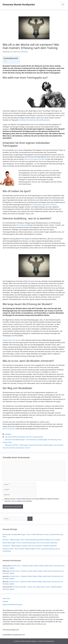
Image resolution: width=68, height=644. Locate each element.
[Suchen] (30, 519)
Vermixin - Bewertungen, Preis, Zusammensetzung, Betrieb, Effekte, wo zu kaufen (31, 540)
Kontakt (5, 601)
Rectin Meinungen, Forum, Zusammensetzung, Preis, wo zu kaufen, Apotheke (30, 543)
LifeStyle (8, 434)
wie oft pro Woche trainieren (15, 437)
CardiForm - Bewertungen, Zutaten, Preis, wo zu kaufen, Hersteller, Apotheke (30, 546)
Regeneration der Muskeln (12, 340)
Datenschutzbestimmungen (12, 604)
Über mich (6, 598)
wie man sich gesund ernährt (34, 159)
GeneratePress (50, 641)
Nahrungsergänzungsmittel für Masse (43, 205)
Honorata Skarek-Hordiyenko (19, 4)
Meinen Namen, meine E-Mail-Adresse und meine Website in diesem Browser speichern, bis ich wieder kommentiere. (32, 500)
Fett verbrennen (22, 225)
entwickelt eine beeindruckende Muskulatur (34, 120)
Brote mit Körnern (9, 429)
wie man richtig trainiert (34, 437)
